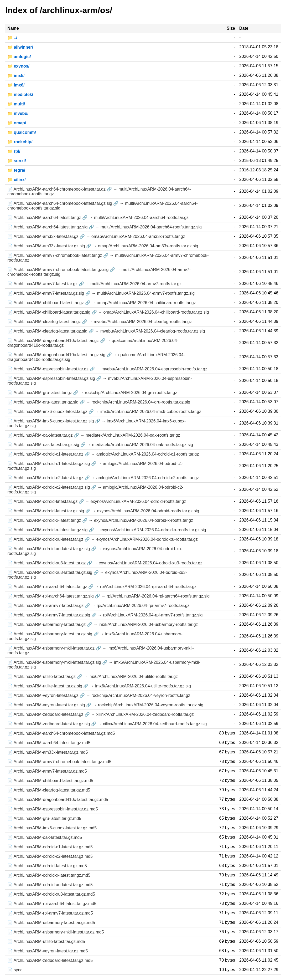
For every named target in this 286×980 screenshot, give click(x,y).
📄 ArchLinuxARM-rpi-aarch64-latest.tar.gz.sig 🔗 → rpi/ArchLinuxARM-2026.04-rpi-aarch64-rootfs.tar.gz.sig (108, 596)
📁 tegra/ (16, 170)
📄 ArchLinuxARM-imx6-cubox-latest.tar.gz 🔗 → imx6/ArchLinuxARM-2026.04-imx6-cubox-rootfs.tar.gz (104, 412)
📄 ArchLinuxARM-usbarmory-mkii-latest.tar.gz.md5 (56, 932)
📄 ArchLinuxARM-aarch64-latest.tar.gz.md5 (49, 743)
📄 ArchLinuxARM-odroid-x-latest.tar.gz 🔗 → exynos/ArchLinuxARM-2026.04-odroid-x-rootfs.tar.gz (100, 520)
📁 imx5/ (16, 76)
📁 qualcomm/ (22, 132)
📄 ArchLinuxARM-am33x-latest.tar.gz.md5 (48, 752)
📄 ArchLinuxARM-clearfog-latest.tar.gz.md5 (49, 790)
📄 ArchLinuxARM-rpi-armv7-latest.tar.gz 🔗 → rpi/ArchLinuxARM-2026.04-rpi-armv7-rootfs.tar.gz (98, 606)
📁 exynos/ (18, 66)
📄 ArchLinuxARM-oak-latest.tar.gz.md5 (45, 837)
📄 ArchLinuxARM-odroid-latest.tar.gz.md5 (47, 866)
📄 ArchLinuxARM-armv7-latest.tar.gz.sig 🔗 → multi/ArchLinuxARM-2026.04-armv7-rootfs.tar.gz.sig (101, 293)
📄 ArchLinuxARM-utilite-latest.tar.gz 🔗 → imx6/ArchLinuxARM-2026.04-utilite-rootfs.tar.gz (93, 677)
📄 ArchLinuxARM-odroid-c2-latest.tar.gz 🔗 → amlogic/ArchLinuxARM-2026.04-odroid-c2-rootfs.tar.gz (103, 478)
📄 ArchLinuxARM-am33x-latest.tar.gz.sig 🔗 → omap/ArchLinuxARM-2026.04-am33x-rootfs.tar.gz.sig (103, 246)
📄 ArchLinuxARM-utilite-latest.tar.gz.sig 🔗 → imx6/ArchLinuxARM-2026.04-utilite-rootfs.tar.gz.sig (99, 686)
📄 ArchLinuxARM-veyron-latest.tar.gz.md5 (48, 951)
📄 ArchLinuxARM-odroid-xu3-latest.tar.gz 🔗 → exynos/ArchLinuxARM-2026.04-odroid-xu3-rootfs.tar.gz (105, 563)
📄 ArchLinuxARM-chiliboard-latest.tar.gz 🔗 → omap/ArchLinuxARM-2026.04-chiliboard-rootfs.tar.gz (102, 303)
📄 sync (15, 970)
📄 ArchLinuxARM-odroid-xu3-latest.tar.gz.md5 (51, 894)
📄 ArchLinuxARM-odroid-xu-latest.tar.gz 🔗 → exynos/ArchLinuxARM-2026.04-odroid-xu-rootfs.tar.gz (103, 539)
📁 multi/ (16, 104)
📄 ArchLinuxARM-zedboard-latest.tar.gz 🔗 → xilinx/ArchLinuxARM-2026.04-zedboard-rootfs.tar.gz (101, 714)
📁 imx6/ (16, 85)
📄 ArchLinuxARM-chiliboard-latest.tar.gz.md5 (50, 781)
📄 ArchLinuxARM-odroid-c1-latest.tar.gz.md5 (50, 847)
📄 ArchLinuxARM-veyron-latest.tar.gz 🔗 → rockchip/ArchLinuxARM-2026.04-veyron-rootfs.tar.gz (99, 695)
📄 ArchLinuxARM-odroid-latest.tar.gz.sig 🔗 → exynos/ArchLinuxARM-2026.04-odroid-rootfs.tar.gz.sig (103, 511)
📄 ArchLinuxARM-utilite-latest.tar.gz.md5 (46, 941)
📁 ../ (12, 38)
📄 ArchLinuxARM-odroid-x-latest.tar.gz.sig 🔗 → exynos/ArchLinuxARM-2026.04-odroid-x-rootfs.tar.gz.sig (107, 530)
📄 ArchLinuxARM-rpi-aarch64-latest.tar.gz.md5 (52, 904)
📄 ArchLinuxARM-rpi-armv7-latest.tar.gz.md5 (50, 913)
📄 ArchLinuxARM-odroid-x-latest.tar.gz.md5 (49, 875)
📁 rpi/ (14, 151)
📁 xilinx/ (17, 180)
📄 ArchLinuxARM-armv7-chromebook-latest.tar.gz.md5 (59, 762)
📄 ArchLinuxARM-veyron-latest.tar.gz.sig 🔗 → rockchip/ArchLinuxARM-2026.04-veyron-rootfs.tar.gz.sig (105, 705)
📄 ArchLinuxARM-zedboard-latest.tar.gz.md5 (50, 960)
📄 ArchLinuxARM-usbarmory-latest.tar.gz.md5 (51, 923)
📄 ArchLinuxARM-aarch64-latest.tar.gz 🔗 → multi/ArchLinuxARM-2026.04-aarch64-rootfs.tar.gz (98, 218)
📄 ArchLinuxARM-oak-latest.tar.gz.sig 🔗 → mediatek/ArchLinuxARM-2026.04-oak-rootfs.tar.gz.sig (100, 445)
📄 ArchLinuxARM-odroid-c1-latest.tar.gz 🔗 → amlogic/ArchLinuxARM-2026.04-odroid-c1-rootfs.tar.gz (103, 454)
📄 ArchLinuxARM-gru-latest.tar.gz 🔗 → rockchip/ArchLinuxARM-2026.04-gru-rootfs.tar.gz (92, 393)
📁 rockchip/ (20, 142)
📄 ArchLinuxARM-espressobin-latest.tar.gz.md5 (53, 809)
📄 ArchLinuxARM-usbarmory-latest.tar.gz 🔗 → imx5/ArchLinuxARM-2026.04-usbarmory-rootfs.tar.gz (103, 624)
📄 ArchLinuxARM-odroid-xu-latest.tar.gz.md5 (50, 885)
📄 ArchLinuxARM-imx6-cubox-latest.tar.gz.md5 (52, 828)
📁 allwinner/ (20, 47)
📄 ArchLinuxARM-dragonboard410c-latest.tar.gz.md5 (58, 800)
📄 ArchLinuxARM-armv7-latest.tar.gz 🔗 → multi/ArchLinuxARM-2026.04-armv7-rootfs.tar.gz (94, 284)
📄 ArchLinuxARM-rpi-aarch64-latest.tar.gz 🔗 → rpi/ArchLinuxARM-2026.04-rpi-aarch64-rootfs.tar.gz (102, 587)
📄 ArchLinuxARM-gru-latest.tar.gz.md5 (44, 818)
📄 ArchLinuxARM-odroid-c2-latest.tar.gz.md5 (50, 856)
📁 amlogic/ (19, 57)
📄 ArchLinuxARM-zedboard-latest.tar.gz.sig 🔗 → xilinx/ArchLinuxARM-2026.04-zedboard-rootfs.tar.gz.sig (107, 724)
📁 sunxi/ (17, 161)
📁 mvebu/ (18, 113)
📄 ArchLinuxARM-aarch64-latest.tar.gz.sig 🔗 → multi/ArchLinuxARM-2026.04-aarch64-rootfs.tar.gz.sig (105, 227)
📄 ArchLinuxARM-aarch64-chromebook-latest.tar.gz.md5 (61, 733)
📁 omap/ (17, 123)
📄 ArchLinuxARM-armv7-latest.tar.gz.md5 (47, 771)
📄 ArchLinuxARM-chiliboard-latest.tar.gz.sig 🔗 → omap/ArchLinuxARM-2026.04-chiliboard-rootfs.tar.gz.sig (108, 312)
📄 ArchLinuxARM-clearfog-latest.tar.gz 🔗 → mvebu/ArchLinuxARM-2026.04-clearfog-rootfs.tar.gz (100, 322)
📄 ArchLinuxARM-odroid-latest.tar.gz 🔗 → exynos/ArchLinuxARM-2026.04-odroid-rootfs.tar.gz (97, 501)
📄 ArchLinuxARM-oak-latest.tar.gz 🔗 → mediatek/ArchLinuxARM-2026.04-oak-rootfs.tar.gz (94, 435)
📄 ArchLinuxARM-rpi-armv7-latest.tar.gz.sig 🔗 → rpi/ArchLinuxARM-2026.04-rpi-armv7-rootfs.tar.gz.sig (105, 615)
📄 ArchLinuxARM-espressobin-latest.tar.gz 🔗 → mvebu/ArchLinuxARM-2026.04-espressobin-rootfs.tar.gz (107, 369)
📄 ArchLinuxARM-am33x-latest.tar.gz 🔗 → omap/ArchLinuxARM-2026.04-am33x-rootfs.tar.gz (96, 236)
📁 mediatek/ (20, 95)
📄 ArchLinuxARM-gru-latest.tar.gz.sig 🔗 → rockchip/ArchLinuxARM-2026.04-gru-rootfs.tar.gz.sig (99, 402)
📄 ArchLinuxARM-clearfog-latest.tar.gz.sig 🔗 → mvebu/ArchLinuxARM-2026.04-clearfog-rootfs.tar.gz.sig (106, 331)
